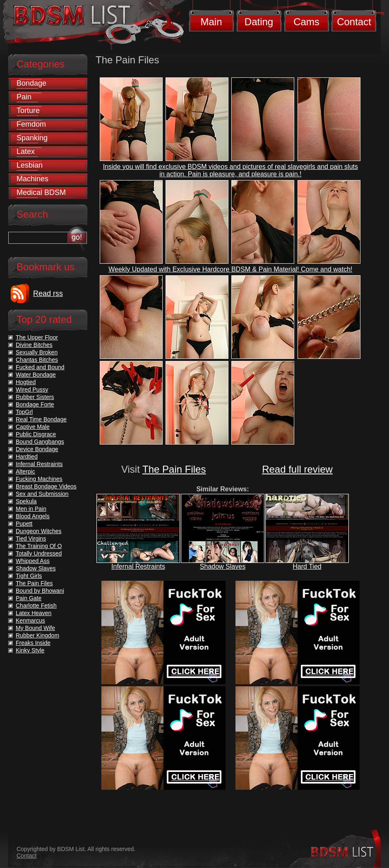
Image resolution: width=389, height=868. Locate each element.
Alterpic (25, 471)
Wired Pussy (32, 390)
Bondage (31, 83)
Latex (26, 151)
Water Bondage (36, 375)
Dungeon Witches (39, 531)
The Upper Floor (37, 337)
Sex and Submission (42, 494)
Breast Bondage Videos (46, 486)
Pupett (24, 524)
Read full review (297, 469)
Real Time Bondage (41, 419)
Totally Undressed (39, 553)
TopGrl (24, 412)
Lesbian (30, 165)
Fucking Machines (39, 479)
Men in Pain (31, 509)
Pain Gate (29, 598)
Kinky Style (30, 650)
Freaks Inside (33, 643)
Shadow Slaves (223, 566)
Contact (354, 22)
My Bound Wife (35, 628)
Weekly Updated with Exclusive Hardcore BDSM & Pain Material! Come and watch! (230, 269)
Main (211, 22)
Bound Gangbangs (40, 442)
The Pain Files (174, 469)
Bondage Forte (35, 404)
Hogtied (26, 382)
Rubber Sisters (35, 397)
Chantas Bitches (37, 360)
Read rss (48, 293)
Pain (24, 97)
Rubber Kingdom (37, 635)
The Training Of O (39, 546)
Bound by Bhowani (40, 591)
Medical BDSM (41, 192)
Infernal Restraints (138, 566)
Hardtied (27, 457)
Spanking (32, 138)
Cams (306, 22)
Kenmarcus (30, 620)
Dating (259, 22)
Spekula (26, 501)
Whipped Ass (33, 561)
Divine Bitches (34, 345)
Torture (28, 111)
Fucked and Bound (40, 367)
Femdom (31, 124)
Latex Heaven (34, 613)
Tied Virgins (31, 539)
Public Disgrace (36, 434)
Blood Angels (33, 516)
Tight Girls (29, 576)
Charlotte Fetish (36, 606)
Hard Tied (307, 566)
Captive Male (33, 427)
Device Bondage (37, 449)
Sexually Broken (37, 352)
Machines (32, 179)
